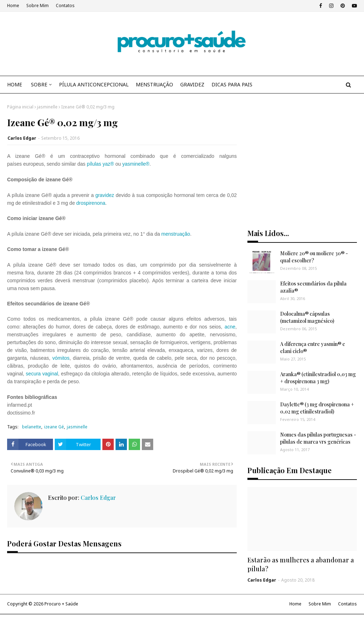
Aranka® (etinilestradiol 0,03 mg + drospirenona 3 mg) (318, 378)
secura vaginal (42, 374)
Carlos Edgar (22, 138)
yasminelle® (136, 164)
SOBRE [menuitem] (39, 84)
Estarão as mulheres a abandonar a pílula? (301, 564)
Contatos (65, 6)
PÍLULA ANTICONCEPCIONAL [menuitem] (94, 84)
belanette (32, 427)
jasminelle (47, 107)
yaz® (108, 164)
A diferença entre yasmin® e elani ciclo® (313, 348)
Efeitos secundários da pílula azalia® (313, 287)
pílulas (94, 164)
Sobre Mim (38, 6)
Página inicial (20, 107)
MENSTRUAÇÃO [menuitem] (154, 84)
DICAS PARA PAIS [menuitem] (232, 84)
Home (13, 6)
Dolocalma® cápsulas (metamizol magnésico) (307, 317)
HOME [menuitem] (15, 84)
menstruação (176, 234)
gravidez (105, 195)
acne (230, 327)
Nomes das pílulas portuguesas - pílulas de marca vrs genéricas (318, 438)
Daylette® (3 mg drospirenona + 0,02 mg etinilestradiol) (317, 408)
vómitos (61, 358)
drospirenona (91, 203)
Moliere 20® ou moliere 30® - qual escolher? (314, 257)
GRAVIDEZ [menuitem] (192, 84)
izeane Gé (54, 427)
